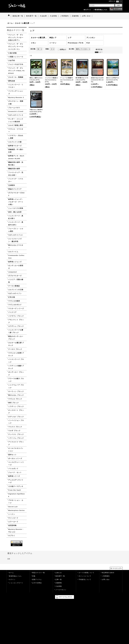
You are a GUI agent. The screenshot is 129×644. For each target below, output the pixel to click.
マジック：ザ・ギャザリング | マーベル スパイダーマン (16, 47)
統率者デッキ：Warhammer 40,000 (16, 157)
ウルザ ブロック (14, 431)
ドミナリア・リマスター (16, 180)
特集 (34, 576)
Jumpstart (13, 272)
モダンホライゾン (15, 293)
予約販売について (85, 580)
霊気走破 (12, 81)
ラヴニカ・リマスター (16, 130)
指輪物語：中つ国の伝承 (16, 151)
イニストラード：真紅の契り (16, 217)
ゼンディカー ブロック (16, 373)
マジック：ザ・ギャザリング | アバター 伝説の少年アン (16, 37)
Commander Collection (16, 257)
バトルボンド (13, 469)
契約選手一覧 (60, 576)
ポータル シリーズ (15, 458)
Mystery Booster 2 (16, 97)
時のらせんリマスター (16, 246)
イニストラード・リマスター (16, 86)
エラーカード (13, 522)
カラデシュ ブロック (16, 326)
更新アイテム (37, 580)
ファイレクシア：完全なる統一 (16, 174)
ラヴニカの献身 (14, 301)
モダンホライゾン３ (16, 115)
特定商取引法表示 (108, 573)
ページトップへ (117, 568)
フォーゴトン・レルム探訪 (16, 230)
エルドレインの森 (15, 142)
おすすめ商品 (37, 583)
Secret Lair (13, 507)
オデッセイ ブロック (16, 417)
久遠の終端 (12, 53)
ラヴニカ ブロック (15, 399)
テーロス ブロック (15, 349)
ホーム (11, 573)
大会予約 (12, 60)
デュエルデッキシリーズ (16, 481)
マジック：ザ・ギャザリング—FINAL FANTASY (16, 71)
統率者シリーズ (14, 476)
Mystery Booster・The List (16, 531)
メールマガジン (61, 590)
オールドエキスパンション (16, 450)
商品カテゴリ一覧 (38, 573)
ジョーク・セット (15, 472)
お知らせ (59, 573)
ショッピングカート (16, 583)
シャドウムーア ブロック (16, 386)
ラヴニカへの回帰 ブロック (16, 354)
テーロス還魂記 (14, 286)
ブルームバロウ (14, 108)
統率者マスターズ (15, 146)
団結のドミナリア (15, 189)
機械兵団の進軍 (14, 169)
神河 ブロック (14, 403)
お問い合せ (106, 580)
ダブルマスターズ (15, 276)
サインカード (13, 518)
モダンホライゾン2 (15, 235)
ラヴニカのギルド (15, 305)
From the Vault (15, 490)
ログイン (88, 10)
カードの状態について (86, 573)
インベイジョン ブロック (16, 422)
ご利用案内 (106, 576)
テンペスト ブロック (16, 434)
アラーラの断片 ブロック (16, 380)
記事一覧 (59, 580)
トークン (12, 514)
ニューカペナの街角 (16, 208)
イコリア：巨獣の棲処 (16, 281)
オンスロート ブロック (16, 411)
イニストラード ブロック (16, 361)
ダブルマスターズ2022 (16, 194)
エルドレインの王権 (16, 290)
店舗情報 (59, 583)
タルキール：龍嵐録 (16, 77)
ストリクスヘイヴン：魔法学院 (15, 240)
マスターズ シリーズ (16, 308)
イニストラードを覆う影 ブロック (16, 331)
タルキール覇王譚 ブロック (16, 344)
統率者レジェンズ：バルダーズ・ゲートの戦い (16, 202)
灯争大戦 (12, 297)
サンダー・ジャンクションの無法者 (16, 120)
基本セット (12, 455)
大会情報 (59, 586)
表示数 (33, 49)
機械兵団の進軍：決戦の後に (16, 164)
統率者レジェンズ (15, 262)
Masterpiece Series (16, 510)
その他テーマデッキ (16, 486)
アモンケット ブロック (16, 321)
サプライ (12, 536)
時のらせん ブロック (16, 395)
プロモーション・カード (16, 502)
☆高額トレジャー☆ (16, 57)
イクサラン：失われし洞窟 (16, 137)
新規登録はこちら (101, 10)
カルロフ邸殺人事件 (16, 125)
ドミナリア (12, 312)
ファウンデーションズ (16, 92)
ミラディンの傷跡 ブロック (16, 367)
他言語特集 (12, 525)
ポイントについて (85, 576)
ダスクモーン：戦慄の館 (16, 102)
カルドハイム (13, 252)
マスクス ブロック (15, 427)
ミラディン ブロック (16, 406)
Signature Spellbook (17, 495)
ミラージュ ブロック (16, 438)
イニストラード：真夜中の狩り (16, 223)
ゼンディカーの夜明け (16, 267)
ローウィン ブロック (16, 391)
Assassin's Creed (16, 111)
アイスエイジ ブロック (16, 443)
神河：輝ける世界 (15, 212)
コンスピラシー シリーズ (16, 463)
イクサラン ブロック (16, 316)
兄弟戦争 (12, 185)
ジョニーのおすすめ (16, 64)
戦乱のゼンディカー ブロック (16, 338)
